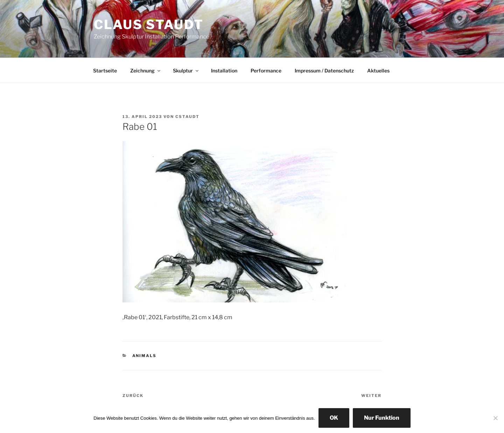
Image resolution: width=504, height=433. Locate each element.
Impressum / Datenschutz (324, 71)
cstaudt (187, 117)
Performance (266, 71)
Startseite (105, 71)
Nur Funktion (382, 418)
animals (145, 356)
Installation (224, 71)
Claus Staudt (149, 25)
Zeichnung (146, 71)
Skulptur (186, 71)
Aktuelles (378, 71)
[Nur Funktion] (495, 418)
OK (334, 418)
